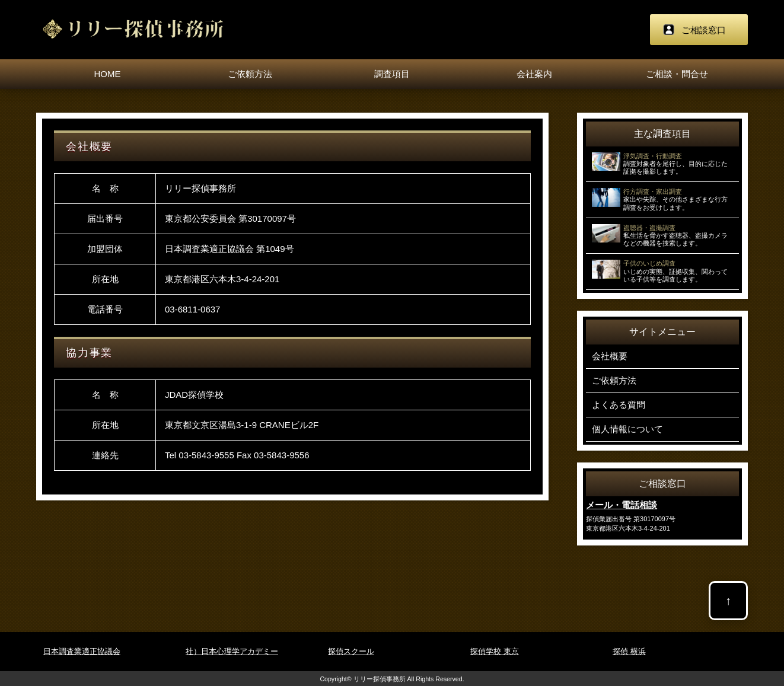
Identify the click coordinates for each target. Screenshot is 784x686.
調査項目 (392, 74)
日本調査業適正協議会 (82, 651)
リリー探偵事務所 (380, 679)
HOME (108, 74)
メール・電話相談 (622, 505)
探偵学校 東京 (495, 651)
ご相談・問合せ (677, 74)
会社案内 (534, 74)
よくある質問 (619, 405)
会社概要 (610, 356)
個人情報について (627, 429)
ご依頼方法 (250, 74)
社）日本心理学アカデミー (232, 651)
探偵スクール (351, 651)
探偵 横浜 (629, 651)
